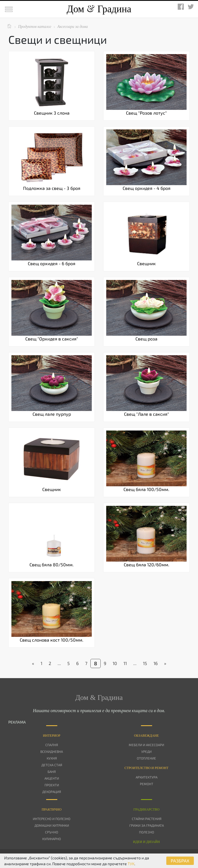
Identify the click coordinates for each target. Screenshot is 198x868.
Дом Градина (99, 9)
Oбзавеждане (146, 736)
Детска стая (52, 765)
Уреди (146, 751)
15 (145, 663)
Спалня (52, 745)
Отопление (146, 758)
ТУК (131, 864)
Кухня (52, 758)
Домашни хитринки (52, 825)
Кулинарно (52, 839)
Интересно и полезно (52, 819)
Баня (52, 772)
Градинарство (147, 809)
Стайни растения (147, 819)
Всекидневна (52, 751)
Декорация (52, 792)
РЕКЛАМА (17, 722)
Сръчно (52, 832)
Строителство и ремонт (146, 768)
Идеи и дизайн (146, 842)
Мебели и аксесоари (146, 745)
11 (125, 663)
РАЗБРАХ (180, 861)
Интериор (52, 736)
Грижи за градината (147, 825)
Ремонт (147, 784)
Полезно (147, 832)
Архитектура (147, 777)
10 (115, 663)
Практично (52, 809)
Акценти (52, 778)
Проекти (52, 785)
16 (156, 663)
